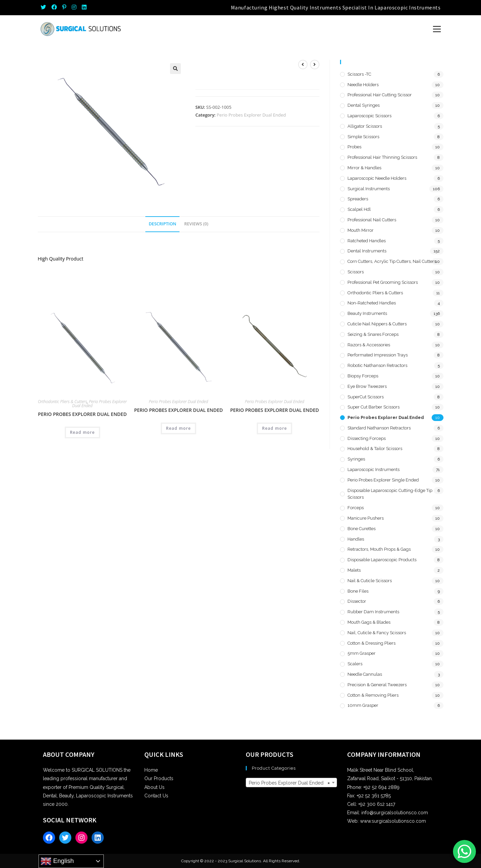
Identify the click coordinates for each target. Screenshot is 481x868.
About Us (154, 787)
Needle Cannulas (365, 674)
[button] (175, 69)
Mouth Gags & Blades (369, 622)
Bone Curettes (362, 529)
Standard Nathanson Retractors (379, 428)
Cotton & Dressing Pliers (371, 643)
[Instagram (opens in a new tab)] (74, 7)
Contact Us (156, 796)
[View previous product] (303, 65)
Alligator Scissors (365, 126)
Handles (356, 539)
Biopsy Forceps (363, 376)
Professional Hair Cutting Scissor (380, 95)
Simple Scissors (363, 137)
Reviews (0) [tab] (196, 224)
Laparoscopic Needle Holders (377, 178)
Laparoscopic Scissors (369, 116)
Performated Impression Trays (378, 355)
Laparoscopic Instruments (374, 469)
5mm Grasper (362, 653)
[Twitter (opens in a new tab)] (45, 7)
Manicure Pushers (366, 518)
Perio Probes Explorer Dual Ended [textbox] (289, 783)
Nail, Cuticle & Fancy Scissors (377, 633)
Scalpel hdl (359, 209)
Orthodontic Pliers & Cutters (62, 402)
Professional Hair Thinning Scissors (382, 157)
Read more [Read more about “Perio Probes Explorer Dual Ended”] (82, 432)
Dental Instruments (367, 251)
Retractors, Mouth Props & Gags (379, 549)
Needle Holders (363, 85)
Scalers (355, 664)
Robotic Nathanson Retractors (377, 365)
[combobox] (291, 783)
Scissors (356, 272)
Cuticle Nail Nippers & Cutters (377, 324)
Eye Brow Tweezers (367, 386)
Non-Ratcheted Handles (372, 303)
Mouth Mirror (360, 230)
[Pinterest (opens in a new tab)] (64, 7)
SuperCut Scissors (366, 397)
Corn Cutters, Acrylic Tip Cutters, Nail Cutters (392, 261)
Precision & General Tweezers (377, 685)
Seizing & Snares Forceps (373, 334)
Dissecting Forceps (367, 438)
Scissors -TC (359, 74)
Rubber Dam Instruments (373, 612)
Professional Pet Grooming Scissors (383, 282)
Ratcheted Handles (367, 241)
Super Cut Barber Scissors (374, 407)
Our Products (159, 778)
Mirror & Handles (364, 168)
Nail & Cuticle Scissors (370, 581)
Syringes (356, 459)
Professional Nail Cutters (372, 220)
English (57, 861)
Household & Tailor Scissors (375, 449)
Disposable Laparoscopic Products (382, 560)
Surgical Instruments (369, 189)
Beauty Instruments (367, 313)
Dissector (357, 601)
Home (151, 770)
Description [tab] (163, 224)
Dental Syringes (364, 105)
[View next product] (315, 65)
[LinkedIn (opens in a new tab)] (84, 7)
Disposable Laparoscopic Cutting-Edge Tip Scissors (390, 494)
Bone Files (358, 591)
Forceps (356, 508)
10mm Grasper (363, 705)
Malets (354, 570)
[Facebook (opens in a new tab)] (54, 7)
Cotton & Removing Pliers (373, 695)
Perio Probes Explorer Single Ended (383, 480)
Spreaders (358, 199)
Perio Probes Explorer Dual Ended (251, 115)
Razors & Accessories (369, 345)
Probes (354, 147)
